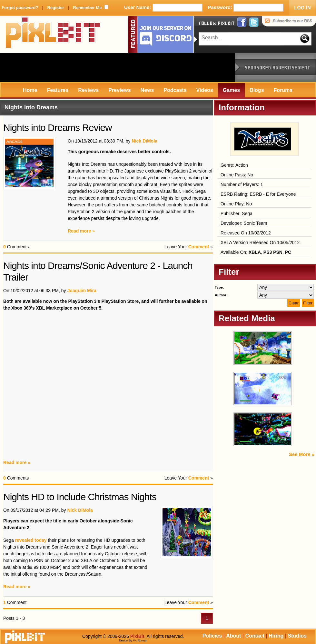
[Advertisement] (117, 67)
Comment (199, 247)
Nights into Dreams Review (58, 128)
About (233, 636)
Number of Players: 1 (242, 184)
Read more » (81, 231)
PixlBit (53, 35)
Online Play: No (236, 204)
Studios (297, 636)
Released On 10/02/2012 (246, 233)
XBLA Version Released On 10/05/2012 (260, 243)
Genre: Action (234, 165)
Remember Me (88, 8)
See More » (302, 454)
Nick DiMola (144, 141)
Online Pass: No (237, 175)
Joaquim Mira (82, 291)
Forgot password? (20, 8)
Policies (212, 636)
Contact (255, 636)
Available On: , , (256, 252)
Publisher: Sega (237, 213)
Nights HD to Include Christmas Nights (80, 497)
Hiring (276, 636)
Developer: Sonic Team (244, 223)
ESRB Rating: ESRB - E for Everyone (258, 194)
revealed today (31, 540)
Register (55, 8)
